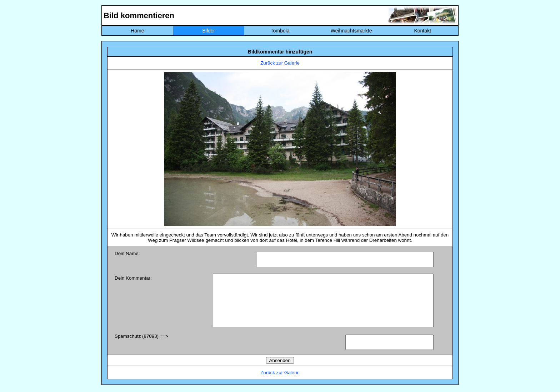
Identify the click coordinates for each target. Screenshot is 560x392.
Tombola (280, 31)
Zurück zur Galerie (280, 63)
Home (137, 31)
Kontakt (422, 31)
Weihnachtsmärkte (351, 31)
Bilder (209, 31)
